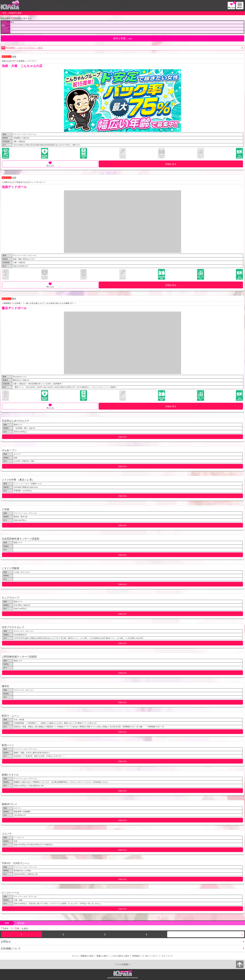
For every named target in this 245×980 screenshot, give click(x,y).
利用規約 (136, 956)
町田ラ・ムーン (10, 716)
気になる (232, 5)
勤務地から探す (87, 956)
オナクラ (17, 454)
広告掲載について (11, 948)
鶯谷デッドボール (14, 308)
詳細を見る (171, 164)
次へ (206, 934)
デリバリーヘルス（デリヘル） (25, 134)
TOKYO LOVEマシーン (16, 863)
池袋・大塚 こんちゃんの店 (22, 66)
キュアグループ (10, 598)
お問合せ (6, 942)
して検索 (122, 38)
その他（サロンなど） (22, 572)
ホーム (75, 956)
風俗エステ (18, 425)
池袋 (14, 57)
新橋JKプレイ (9, 804)
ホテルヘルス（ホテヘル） (24, 631)
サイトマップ (167, 956)
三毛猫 (5, 509)
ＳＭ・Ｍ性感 (19, 720)
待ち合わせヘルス (20, 377)
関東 (7, 923)
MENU (239, 6)
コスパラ (7, 834)
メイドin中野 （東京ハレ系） (18, 480)
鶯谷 (14, 299)
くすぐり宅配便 (10, 568)
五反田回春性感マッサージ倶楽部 (20, 539)
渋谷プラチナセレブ (13, 627)
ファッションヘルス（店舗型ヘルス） (28, 484)
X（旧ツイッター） (151, 956)
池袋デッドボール (14, 187)
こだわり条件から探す (120, 956)
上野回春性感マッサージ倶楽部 (19, 657)
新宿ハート (8, 745)
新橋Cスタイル (10, 775)
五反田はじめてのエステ (15, 421)
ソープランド (19, 838)
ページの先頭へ (122, 964)
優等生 (5, 686)
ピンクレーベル (10, 893)
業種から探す (102, 956)
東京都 (21, 923)
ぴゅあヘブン (9, 450)
